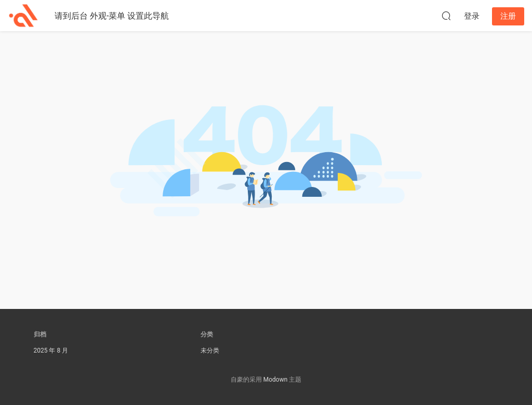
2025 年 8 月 (51, 350)
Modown (276, 380)
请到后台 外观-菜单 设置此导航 (112, 16)
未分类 (210, 350)
